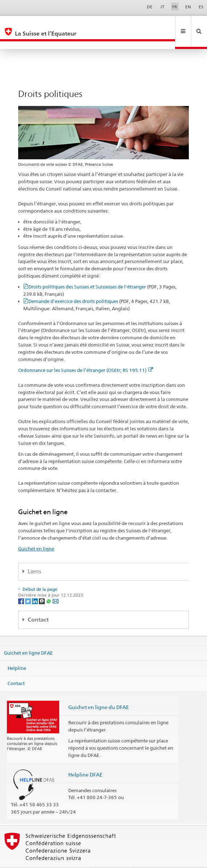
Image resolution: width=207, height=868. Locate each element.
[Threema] (42, 585)
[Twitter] (29, 585)
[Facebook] (22, 585)
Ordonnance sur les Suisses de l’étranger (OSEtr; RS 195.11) (86, 355)
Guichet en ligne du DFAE (99, 691)
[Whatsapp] (49, 585)
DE (150, 7)
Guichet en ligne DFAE (28, 637)
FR (175, 7)
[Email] (56, 585)
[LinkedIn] (35, 585)
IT (163, 7)
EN (188, 7)
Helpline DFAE (85, 759)
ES (201, 7)
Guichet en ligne (36, 533)
